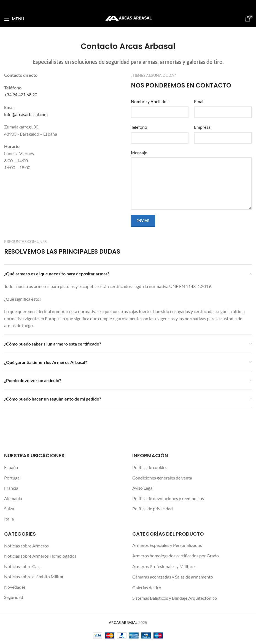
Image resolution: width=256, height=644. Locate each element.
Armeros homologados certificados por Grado (176, 556)
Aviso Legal (143, 488)
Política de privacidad (153, 509)
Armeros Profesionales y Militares (164, 566)
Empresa (202, 127)
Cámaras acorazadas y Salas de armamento (173, 577)
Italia (9, 519)
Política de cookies (150, 467)
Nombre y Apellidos (150, 101)
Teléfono (139, 127)
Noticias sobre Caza (23, 566)
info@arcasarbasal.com (26, 114)
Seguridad (14, 597)
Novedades (15, 587)
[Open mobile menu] (14, 19)
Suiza (9, 509)
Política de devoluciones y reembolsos (168, 498)
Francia (11, 488)
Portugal (12, 478)
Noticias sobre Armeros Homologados (40, 556)
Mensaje (139, 153)
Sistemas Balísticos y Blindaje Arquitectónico (175, 598)
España (11, 467)
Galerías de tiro (147, 587)
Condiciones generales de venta (162, 478)
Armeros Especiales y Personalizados (167, 545)
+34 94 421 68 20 (21, 94)
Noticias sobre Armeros (26, 546)
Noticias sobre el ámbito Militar (34, 576)
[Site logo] (128, 18)
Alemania (13, 498)
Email (199, 101)
